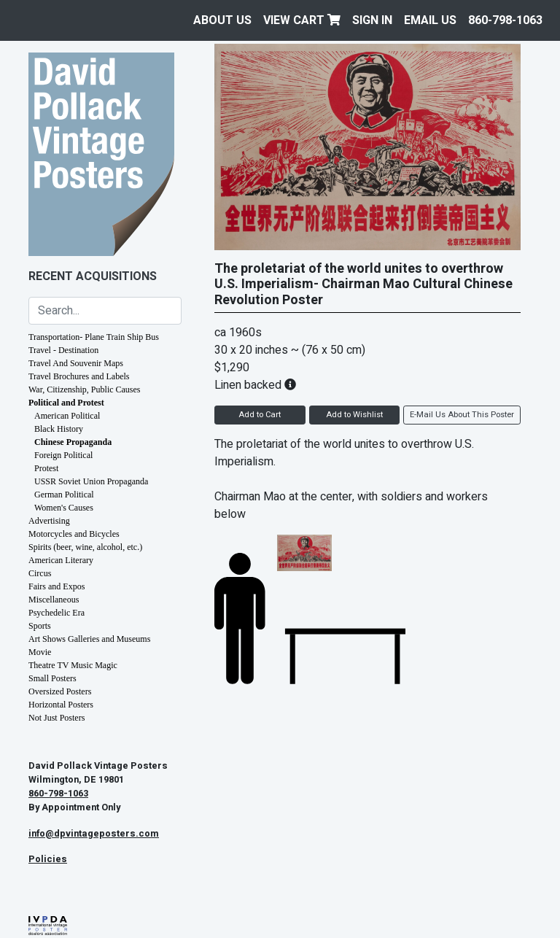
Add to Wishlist (354, 415)
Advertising (49, 521)
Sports (40, 626)
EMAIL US (430, 20)
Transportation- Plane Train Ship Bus (94, 337)
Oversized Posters (60, 691)
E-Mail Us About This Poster (462, 415)
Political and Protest (66, 403)
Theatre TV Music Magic (73, 665)
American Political (67, 416)
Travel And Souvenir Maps (76, 363)
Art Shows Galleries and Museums (89, 639)
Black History (59, 429)
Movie (40, 652)
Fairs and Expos (57, 586)
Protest (46, 468)
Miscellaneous (54, 600)
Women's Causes (64, 508)
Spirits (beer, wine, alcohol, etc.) (85, 547)
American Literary (61, 560)
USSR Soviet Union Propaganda (91, 481)
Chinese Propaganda (73, 442)
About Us (222, 20)
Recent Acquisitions (93, 276)
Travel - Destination (63, 350)
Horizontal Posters (61, 705)
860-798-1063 (505, 20)
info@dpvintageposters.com (94, 834)
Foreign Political (63, 455)
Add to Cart (260, 415)
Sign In (372, 20)
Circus (40, 573)
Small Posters (52, 678)
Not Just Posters (57, 718)
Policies (48, 859)
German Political (64, 495)
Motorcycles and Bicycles (74, 534)
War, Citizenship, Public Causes (85, 389)
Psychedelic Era (57, 613)
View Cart (302, 20)
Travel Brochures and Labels (79, 376)
